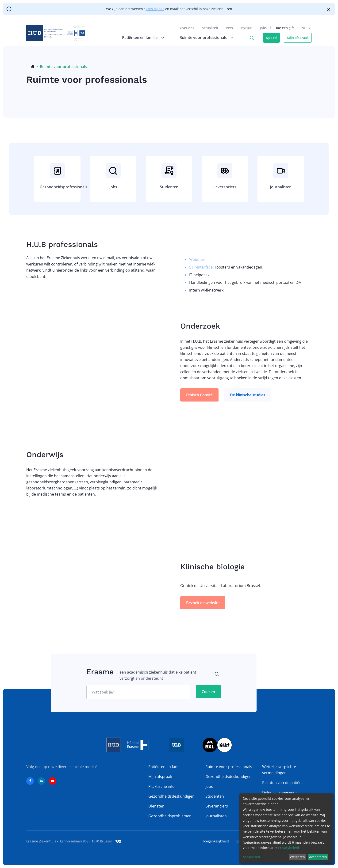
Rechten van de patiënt (283, 783)
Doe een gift (284, 28)
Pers (229, 28)
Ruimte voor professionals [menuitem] (203, 38)
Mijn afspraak (298, 38)
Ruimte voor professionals (229, 767)
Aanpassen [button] (251, 857)
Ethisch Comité (199, 395)
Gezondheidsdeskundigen (171, 796)
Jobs (263, 28)
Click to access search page (252, 38)
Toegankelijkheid (216, 841)
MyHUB (246, 28)
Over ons (187, 28)
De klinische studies (248, 395)
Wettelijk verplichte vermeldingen (279, 770)
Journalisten (216, 816)
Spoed (271, 38)
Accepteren (318, 857)
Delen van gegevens (280, 792)
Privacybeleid (289, 848)
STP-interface (201, 267)
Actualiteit (210, 28)
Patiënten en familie (166, 767)
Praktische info (161, 786)
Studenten (215, 796)
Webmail (197, 259)
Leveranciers (217, 806)
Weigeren (297, 857)
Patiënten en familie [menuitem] (140, 38)
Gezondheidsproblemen (170, 816)
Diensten (156, 806)
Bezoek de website (203, 603)
